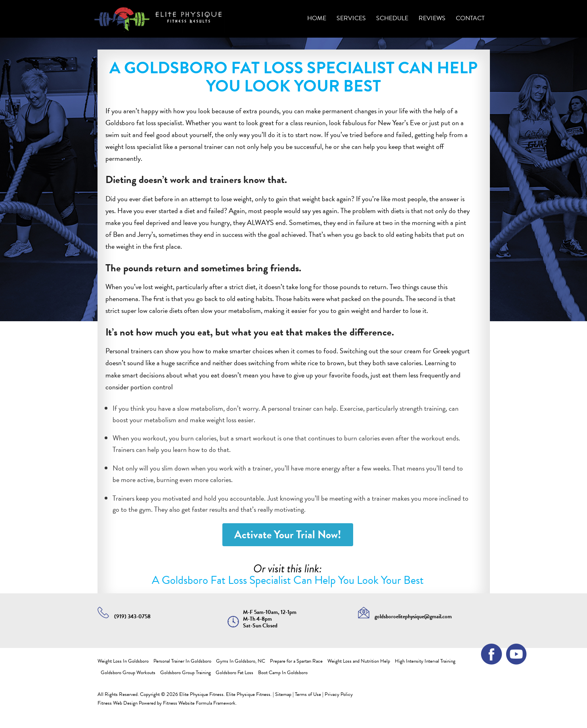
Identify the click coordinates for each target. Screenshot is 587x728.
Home (317, 18)
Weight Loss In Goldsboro (123, 661)
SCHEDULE (392, 18)
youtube (513, 652)
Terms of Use (308, 694)
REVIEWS (432, 18)
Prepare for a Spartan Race (296, 661)
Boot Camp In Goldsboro (283, 673)
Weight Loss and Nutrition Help (359, 661)
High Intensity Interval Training (425, 661)
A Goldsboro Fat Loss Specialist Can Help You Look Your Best (288, 580)
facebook (489, 652)
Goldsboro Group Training (185, 673)
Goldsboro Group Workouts (128, 673)
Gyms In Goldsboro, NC (241, 661)
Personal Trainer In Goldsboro (182, 661)
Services (351, 18)
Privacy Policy (339, 694)
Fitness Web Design (118, 703)
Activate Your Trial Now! (288, 535)
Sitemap (283, 694)
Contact (470, 18)
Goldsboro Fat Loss (234, 673)
